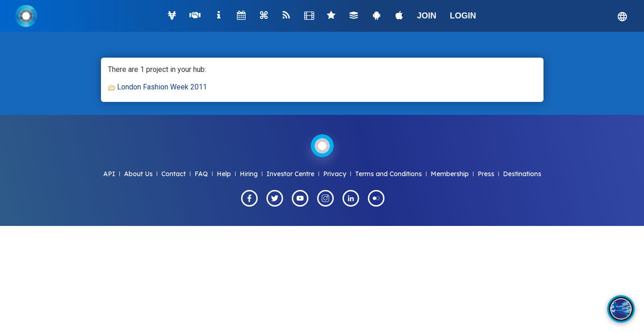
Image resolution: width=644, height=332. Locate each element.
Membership (450, 174)
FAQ (201, 174)
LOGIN (463, 16)
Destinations (522, 174)
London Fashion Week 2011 (162, 87)
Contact (174, 174)
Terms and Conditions (388, 174)
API (109, 174)
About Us (138, 174)
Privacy (335, 174)
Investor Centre (290, 174)
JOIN (427, 16)
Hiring (249, 174)
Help (224, 174)
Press (486, 174)
